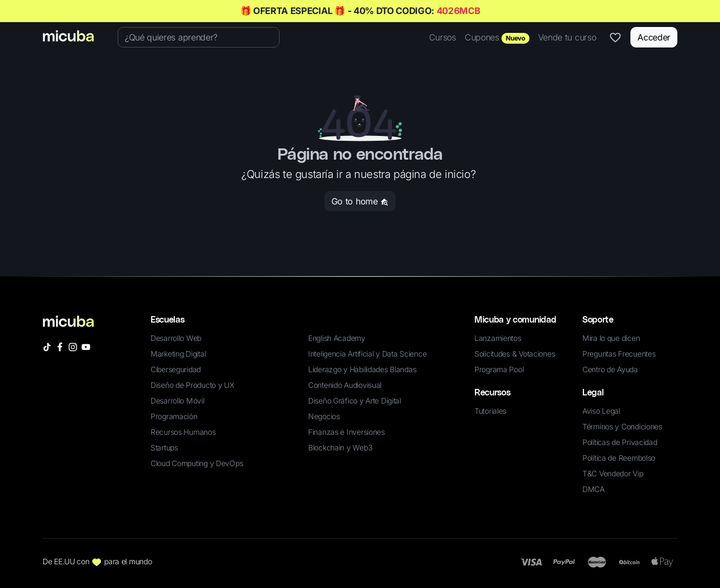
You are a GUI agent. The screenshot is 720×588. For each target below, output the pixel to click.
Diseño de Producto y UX (192, 385)
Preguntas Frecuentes (619, 354)
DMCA (593, 489)
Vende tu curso (567, 37)
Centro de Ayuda (610, 369)
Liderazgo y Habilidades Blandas (362, 369)
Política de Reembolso (619, 458)
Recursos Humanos (183, 432)
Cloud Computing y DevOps (197, 463)
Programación (174, 416)
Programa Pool (499, 369)
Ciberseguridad (176, 369)
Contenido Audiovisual (345, 385)
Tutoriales (490, 411)
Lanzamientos (498, 338)
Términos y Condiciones (622, 426)
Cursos (443, 37)
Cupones (497, 38)
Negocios (324, 416)
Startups (164, 447)
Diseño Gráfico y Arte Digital (355, 401)
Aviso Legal (601, 411)
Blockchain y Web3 (340, 447)
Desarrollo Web (176, 338)
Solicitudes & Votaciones (515, 354)
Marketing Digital (178, 354)
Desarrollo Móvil (178, 401)
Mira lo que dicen (611, 338)
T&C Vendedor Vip (613, 473)
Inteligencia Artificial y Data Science (367, 354)
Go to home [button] (360, 201)
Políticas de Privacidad (620, 442)
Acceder (654, 37)
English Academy (337, 338)
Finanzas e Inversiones (347, 432)
